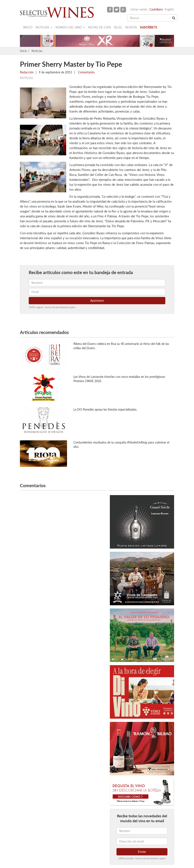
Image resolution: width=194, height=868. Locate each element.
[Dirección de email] (142, 841)
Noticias (44, 27)
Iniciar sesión (139, 9)
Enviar (142, 852)
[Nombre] (142, 831)
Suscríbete (149, 27)
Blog (118, 27)
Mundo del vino (70, 27)
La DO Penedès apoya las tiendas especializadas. (105, 409)
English (169, 9)
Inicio (28, 27)
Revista (131, 27)
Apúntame (97, 300)
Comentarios (86, 72)
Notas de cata (100, 27)
